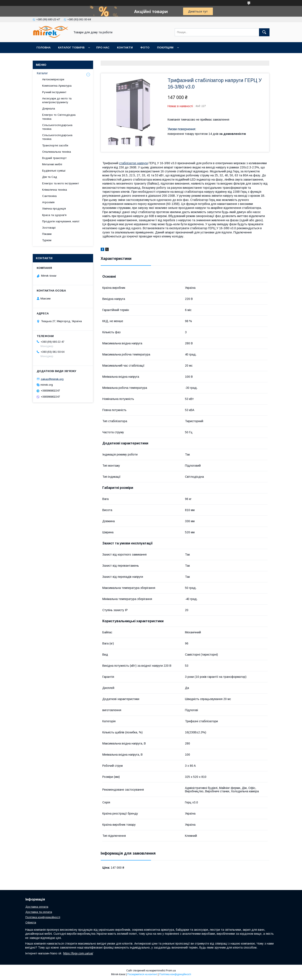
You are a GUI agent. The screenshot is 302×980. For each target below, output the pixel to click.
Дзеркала (49, 109)
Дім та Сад (50, 177)
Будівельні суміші (54, 171)
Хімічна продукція (54, 209)
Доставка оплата (37, 907)
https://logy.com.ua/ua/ (78, 953)
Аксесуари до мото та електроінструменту (57, 100)
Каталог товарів (71, 48)
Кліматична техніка (55, 190)
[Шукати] (264, 32)
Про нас (103, 48)
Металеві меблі (52, 164)
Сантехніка (49, 196)
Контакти (125, 48)
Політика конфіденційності (43, 917)
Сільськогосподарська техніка (57, 127)
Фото (145, 48)
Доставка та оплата (39, 912)
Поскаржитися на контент (142, 974)
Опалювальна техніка (57, 152)
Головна (44, 48)
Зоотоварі (49, 228)
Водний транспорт (54, 158)
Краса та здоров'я (54, 215)
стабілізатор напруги (133, 163)
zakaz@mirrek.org (52, 379)
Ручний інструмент (54, 92)
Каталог (42, 73)
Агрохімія (48, 202)
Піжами (47, 234)
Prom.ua (171, 971)
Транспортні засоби (55, 145)
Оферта (31, 922)
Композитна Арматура (57, 86)
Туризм (47, 240)
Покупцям (165, 48)
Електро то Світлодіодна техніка (59, 117)
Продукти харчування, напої (61, 221)
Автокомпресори (53, 79)
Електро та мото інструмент (61, 183)
